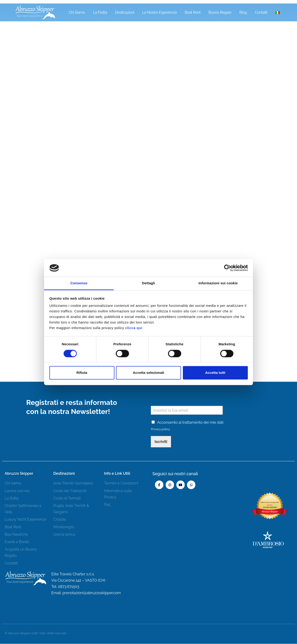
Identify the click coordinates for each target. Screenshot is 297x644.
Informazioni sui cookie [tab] (218, 283)
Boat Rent (193, 12)
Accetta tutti (215, 373)
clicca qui (134, 328)
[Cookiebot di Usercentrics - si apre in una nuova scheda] (228, 268)
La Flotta (100, 12)
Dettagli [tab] (148, 283)
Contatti (261, 12)
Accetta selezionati (148, 373)
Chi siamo (77, 12)
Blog (243, 12)
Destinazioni (125, 12)
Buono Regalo (220, 12)
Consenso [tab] (79, 283)
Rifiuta (82, 373)
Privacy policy (160, 429)
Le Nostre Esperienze (160, 12)
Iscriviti (161, 442)
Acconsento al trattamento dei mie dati (190, 423)
